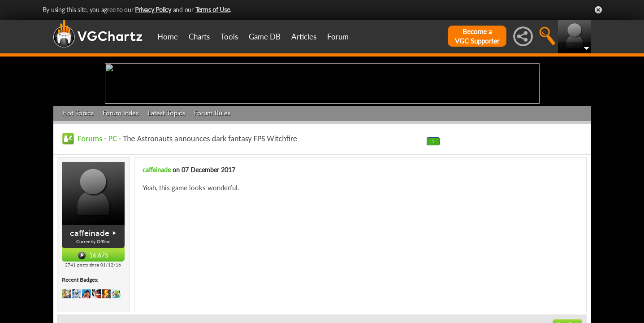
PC (113, 208)
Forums (90, 208)
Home (168, 37)
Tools (229, 37)
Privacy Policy (153, 10)
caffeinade (90, 303)
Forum (338, 37)
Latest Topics (166, 183)
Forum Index (121, 183)
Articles (304, 37)
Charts (199, 37)
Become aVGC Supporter (477, 36)
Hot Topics (78, 183)
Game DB (265, 37)
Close (598, 10)
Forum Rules (212, 183)
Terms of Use (213, 10)
